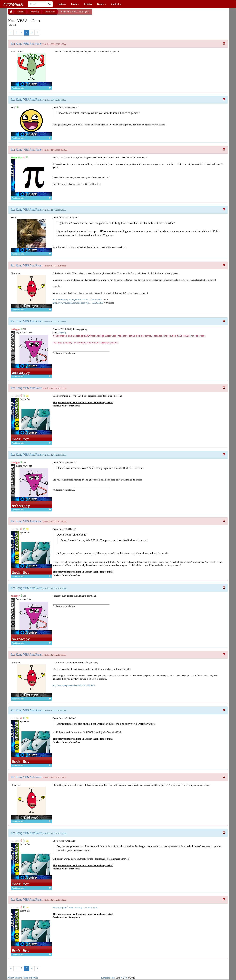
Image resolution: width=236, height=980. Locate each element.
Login (75, 4)
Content (116, 4)
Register (88, 4)
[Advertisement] (118, 13)
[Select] (62, 333)
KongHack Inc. (108, 978)
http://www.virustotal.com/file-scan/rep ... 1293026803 (78, 303)
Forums (21, 12)
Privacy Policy (14, 978)
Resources (50, 12)
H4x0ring (35, 12)
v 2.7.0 (124, 978)
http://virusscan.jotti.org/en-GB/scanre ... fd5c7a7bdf (77, 300)
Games (102, 4)
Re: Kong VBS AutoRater (26, 44)
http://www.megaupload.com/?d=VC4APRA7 (74, 685)
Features (62, 4)
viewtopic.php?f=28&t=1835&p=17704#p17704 (75, 908)
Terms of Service (30, 978)
